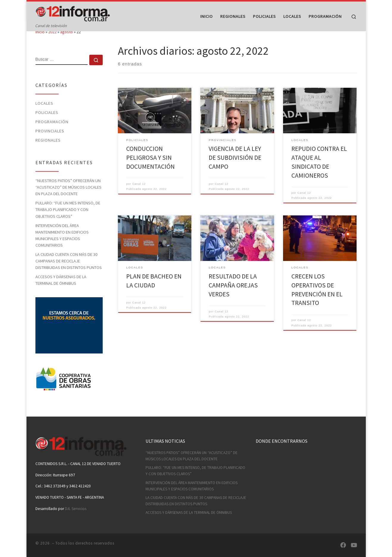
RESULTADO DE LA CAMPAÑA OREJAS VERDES (233, 297)
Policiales (47, 124)
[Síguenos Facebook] (343, 545)
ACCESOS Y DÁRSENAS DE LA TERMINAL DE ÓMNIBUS (61, 291)
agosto (67, 43)
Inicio (40, 43)
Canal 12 (139, 195)
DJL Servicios (76, 509)
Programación (52, 133)
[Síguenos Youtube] (354, 545)
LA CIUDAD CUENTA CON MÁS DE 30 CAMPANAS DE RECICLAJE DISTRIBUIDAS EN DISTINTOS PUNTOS (69, 272)
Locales (44, 115)
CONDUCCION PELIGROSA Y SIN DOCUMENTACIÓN (150, 169)
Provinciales (50, 142)
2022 (52, 43)
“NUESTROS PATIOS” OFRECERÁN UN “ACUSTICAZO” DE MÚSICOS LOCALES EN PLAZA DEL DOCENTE (68, 198)
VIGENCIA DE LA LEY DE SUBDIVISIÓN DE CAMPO (235, 169)
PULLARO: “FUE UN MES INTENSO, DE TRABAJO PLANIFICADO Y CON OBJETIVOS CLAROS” (68, 221)
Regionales (48, 151)
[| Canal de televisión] (73, 12)
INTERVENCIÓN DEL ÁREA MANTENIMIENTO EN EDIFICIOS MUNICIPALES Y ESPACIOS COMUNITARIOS (62, 247)
